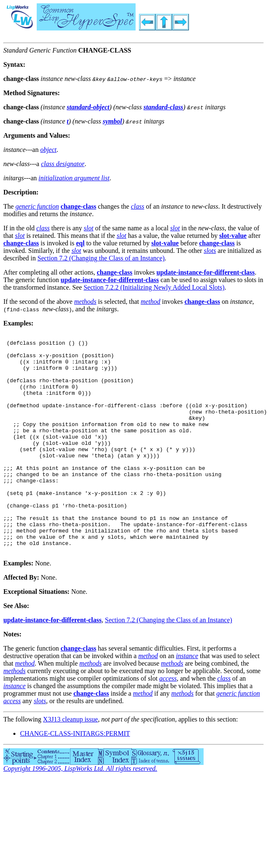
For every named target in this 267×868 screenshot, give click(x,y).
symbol (112, 121)
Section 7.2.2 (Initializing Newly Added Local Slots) (154, 287)
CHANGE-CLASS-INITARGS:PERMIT (75, 777)
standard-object (88, 107)
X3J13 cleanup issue (71, 763)
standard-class (163, 107)
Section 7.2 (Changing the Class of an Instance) (101, 258)
